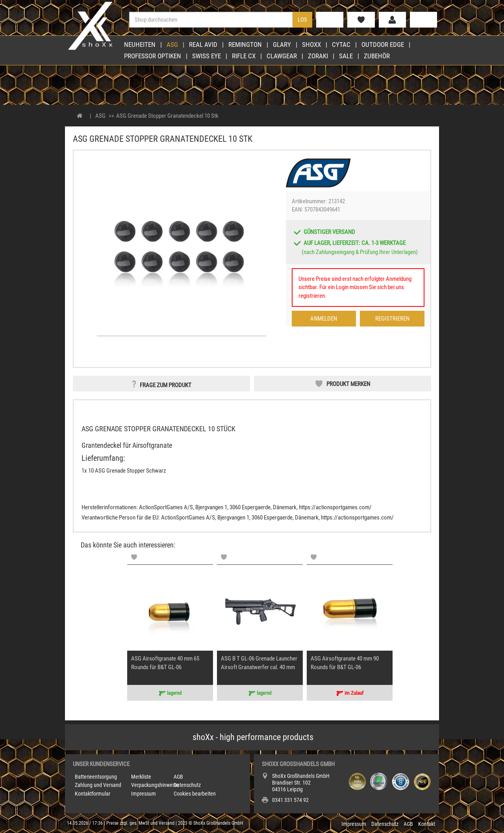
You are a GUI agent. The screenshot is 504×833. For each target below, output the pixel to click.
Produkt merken (348, 384)
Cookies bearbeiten (195, 794)
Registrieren (392, 319)
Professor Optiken (153, 56)
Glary (282, 45)
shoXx (311, 45)
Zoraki (318, 56)
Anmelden (324, 319)
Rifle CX (244, 56)
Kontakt (427, 824)
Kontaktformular (93, 794)
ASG (172, 45)
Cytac (341, 45)
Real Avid (203, 45)
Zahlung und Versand (98, 785)
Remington (245, 45)
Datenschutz (187, 785)
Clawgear (282, 56)
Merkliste (141, 777)
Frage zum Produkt (166, 385)
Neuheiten (140, 45)
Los (302, 20)
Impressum (144, 794)
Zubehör (377, 56)
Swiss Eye (207, 56)
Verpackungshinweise (155, 785)
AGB (178, 777)
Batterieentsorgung (96, 777)
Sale (346, 56)
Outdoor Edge (383, 45)
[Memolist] (134, 557)
